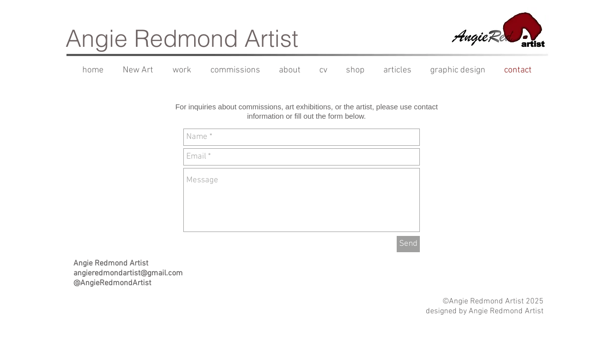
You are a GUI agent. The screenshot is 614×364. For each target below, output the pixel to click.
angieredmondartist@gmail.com (128, 273)
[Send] (408, 244)
